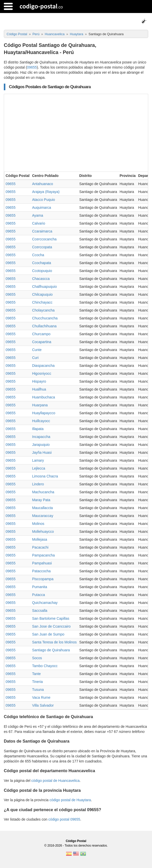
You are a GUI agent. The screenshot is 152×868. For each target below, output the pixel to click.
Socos (37, 658)
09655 (32, 67)
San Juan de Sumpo (48, 634)
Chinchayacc (42, 302)
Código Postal (76, 841)
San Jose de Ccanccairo (51, 626)
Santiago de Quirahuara (51, 650)
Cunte (37, 350)
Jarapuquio (41, 445)
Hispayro (39, 381)
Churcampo (41, 334)
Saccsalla (40, 611)
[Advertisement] (76, 132)
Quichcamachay (45, 603)
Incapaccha (41, 437)
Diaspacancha (43, 366)
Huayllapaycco (44, 413)
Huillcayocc (41, 421)
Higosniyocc (42, 373)
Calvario (39, 223)
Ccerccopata (42, 247)
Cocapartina (42, 342)
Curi (35, 358)
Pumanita (40, 587)
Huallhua (39, 389)
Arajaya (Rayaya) (46, 192)
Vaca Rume (41, 697)
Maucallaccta (42, 508)
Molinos (38, 524)
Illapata (38, 429)
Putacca (39, 595)
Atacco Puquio (43, 200)
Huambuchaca (43, 397)
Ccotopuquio (42, 271)
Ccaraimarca (42, 231)
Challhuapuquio (44, 287)
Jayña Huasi (42, 452)
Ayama (37, 215)
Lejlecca (39, 468)
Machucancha (43, 492)
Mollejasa (40, 539)
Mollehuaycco (43, 532)
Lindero (38, 484)
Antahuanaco (43, 184)
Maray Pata (41, 500)
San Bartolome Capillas (51, 618)
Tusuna (38, 690)
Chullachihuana (44, 326)
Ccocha (38, 255)
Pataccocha (41, 571)
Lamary (38, 460)
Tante (36, 674)
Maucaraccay (43, 516)
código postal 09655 (64, 819)
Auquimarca (42, 208)
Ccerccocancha (44, 239)
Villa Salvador (43, 705)
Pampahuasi (42, 563)
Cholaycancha (43, 310)
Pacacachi (40, 547)
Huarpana (40, 405)
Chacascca (41, 279)
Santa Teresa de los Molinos (54, 642)
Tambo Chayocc (45, 666)
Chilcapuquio (42, 294)
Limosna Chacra (45, 476)
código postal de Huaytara (70, 800)
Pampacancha (43, 555)
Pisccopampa (43, 579)
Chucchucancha (45, 318)
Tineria (37, 682)
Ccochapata (42, 263)
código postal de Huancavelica (55, 781)
